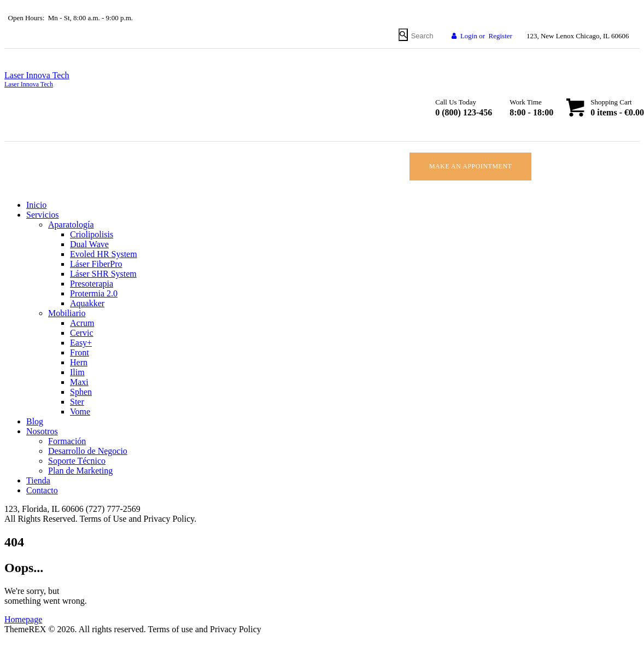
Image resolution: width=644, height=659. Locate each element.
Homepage (23, 619)
